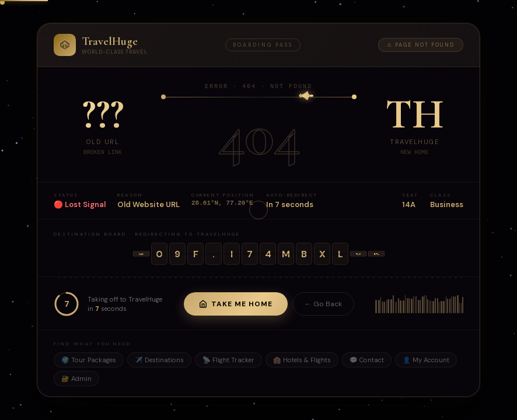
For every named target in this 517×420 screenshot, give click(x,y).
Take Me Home (236, 305)
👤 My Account (426, 361)
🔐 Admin (76, 380)
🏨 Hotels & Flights (302, 361)
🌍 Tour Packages (89, 361)
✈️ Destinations (159, 361)
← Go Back (323, 305)
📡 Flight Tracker (228, 361)
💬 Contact (367, 361)
